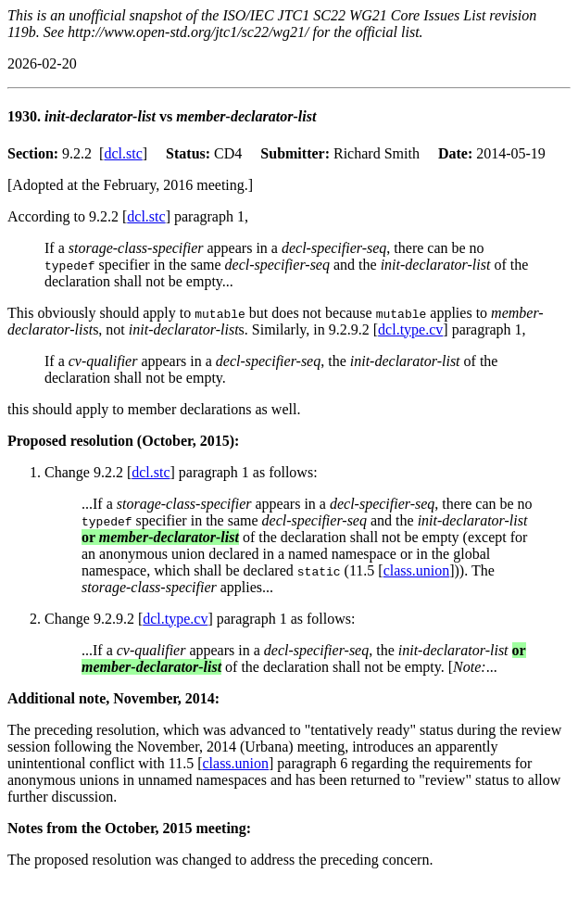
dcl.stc (123, 153)
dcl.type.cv (410, 329)
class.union (417, 570)
